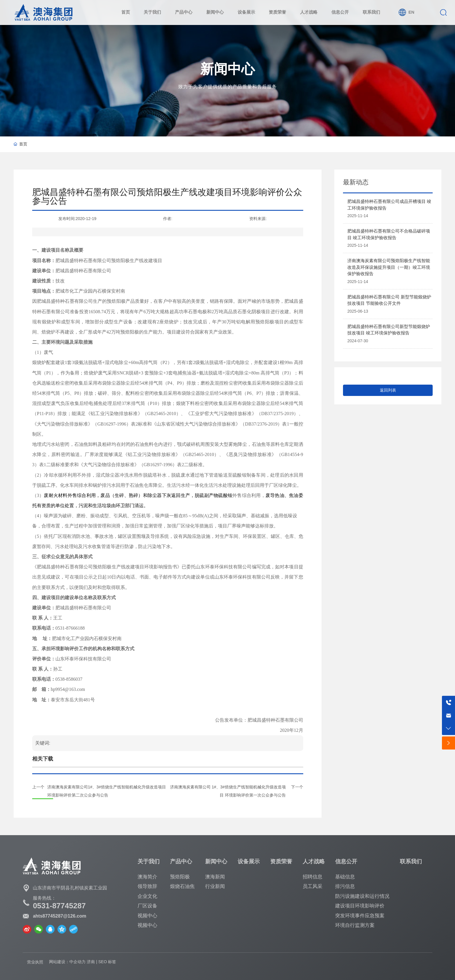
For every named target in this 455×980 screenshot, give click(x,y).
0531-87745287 (59, 906)
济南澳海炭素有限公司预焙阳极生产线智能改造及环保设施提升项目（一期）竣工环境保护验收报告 (389, 267)
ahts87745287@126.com (59, 916)
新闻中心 (228, 69)
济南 (91, 962)
